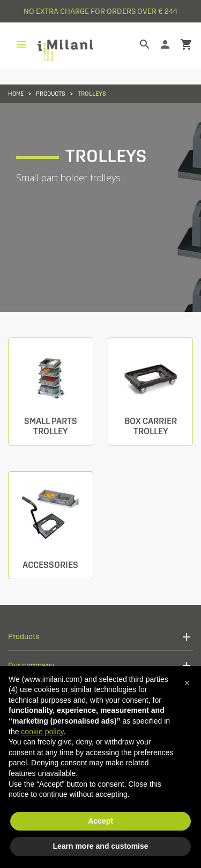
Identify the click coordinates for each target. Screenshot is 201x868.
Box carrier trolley (151, 426)
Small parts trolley (51, 426)
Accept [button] (100, 821)
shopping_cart (187, 44)
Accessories (50, 565)
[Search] (137, 44)
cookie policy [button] (42, 732)
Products (24, 636)
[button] (187, 683)
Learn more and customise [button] (100, 846)
